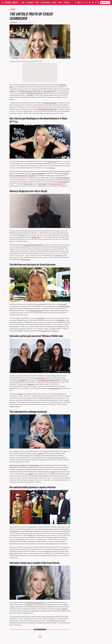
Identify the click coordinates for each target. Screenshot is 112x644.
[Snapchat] (93, 3)
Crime (60, 2)
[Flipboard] (90, 3)
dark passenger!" (26, 259)
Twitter (53, 472)
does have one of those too (35, 93)
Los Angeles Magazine (50, 103)
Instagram (31, 384)
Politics (54, 2)
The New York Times (64, 178)
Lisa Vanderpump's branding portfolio (48, 380)
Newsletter (105, 2)
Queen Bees (40, 318)
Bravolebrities (22, 380)
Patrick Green (14, 22)
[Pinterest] (87, 3)
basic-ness (30, 95)
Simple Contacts (14, 465)
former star (56, 184)
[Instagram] (81, 3)
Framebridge (23, 465)
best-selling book (47, 109)
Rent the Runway (35, 465)
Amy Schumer (43, 184)
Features (67, 2)
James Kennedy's (55, 388)
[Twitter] (84, 3)
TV (14, 306)
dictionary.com (52, 162)
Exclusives (30, 2)
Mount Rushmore (63, 182)
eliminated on (35, 603)
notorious (45, 331)
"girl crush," (58, 255)
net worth (14, 531)
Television (13, 9)
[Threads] (95, 3)
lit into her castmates (33, 245)
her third (64, 304)
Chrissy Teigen (28, 184)
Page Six (52, 168)
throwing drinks (40, 378)
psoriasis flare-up (36, 237)
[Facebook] (76, 3)
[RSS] (98, 3)
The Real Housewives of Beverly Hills (30, 91)
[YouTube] (79, 3)
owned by (12, 91)
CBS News (65, 609)
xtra (25, 111)
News (23, 2)
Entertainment (45, 2)
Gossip (37, 2)
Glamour (20, 394)
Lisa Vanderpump (48, 91)
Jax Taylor (55, 331)
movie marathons (38, 173)
